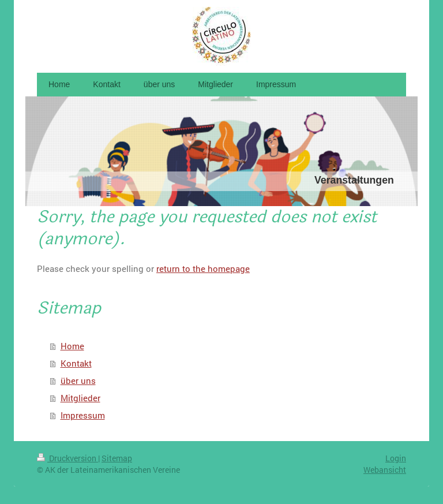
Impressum (83, 415)
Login (396, 458)
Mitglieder (80, 398)
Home (72, 346)
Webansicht (385, 470)
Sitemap (117, 458)
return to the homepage (203, 268)
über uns (78, 380)
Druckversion (67, 458)
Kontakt (76, 363)
